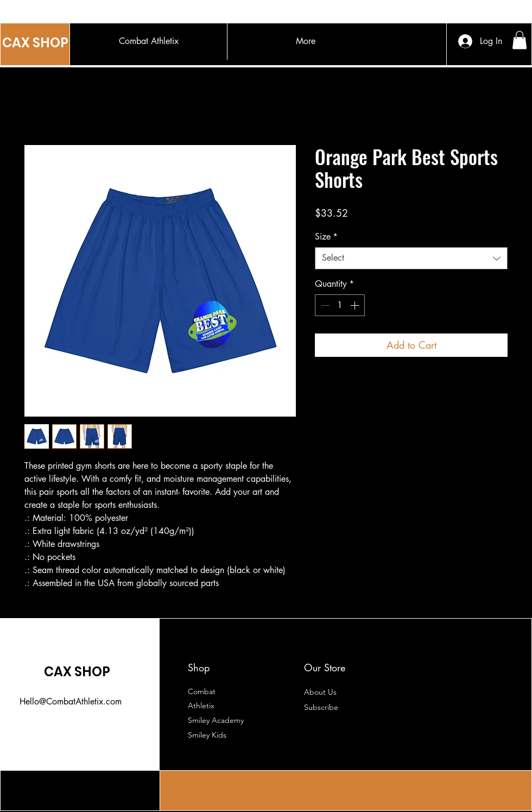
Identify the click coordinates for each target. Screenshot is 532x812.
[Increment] (356, 305)
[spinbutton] (340, 305)
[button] (520, 40)
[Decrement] (324, 305)
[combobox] (411, 258)
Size (326, 237)
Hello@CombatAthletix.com (71, 701)
